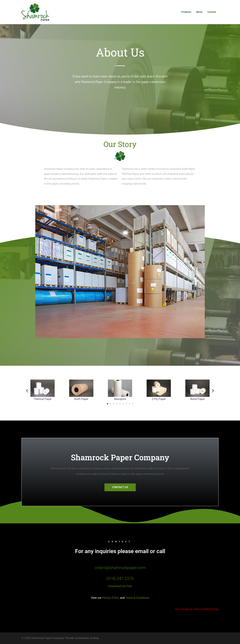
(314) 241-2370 (120, 579)
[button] (27, 391)
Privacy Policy (111, 598)
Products (186, 12)
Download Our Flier (120, 586)
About (199, 12)
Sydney (94, 638)
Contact (212, 12)
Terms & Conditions (137, 598)
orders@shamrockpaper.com (120, 568)
